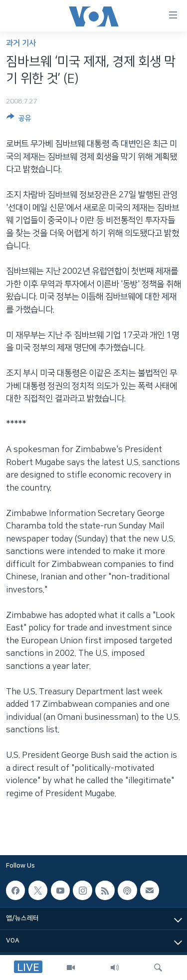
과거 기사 (21, 43)
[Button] (19, 120)
